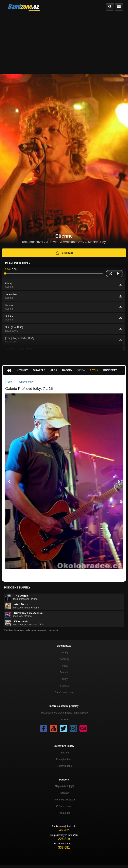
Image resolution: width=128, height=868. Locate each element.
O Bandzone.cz (65, 806)
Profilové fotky (25, 382)
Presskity (65, 753)
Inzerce (64, 719)
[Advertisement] (64, 44)
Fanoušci (65, 672)
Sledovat (64, 253)
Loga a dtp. (65, 813)
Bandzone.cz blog (64, 692)
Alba (54, 370)
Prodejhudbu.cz (64, 759)
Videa (81, 370)
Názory (67, 370)
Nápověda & (64, 786)
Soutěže (65, 686)
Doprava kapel (64, 766)
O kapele (39, 370)
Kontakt (65, 793)
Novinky (22, 370)
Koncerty (110, 370)
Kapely (65, 652)
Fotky (94, 370)
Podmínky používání (65, 800)
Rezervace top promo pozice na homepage (64, 713)
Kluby (65, 679)
